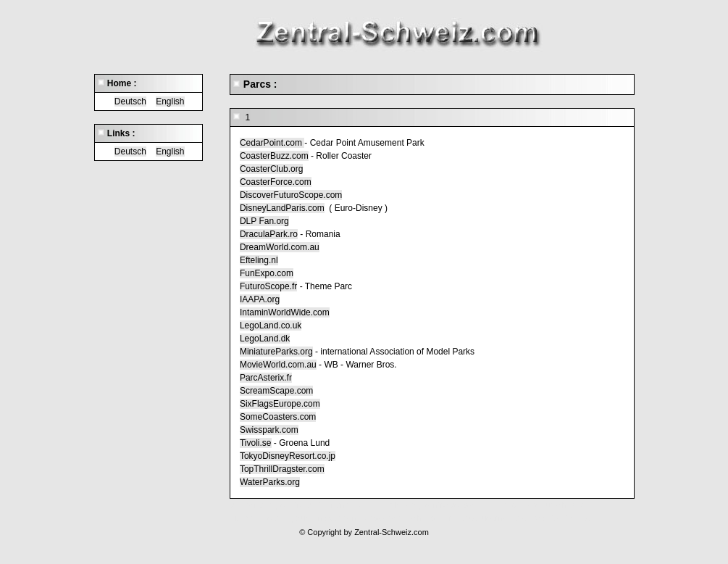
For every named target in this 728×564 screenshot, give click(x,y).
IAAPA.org (260, 299)
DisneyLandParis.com (282, 208)
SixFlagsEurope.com (280, 404)
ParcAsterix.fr (266, 378)
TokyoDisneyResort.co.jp (288, 456)
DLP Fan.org (264, 221)
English (170, 101)
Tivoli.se (256, 443)
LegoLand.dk (265, 339)
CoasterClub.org (271, 169)
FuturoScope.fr (268, 286)
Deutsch (130, 101)
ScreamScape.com (276, 391)
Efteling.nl (259, 260)
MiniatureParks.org (276, 352)
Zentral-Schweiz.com (392, 532)
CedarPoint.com (272, 143)
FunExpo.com (267, 273)
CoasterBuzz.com (274, 156)
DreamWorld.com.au (280, 247)
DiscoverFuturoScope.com (291, 195)
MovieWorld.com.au (278, 365)
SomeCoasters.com (278, 417)
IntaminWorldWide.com (285, 312)
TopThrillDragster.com (282, 469)
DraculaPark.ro (269, 234)
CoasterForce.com (276, 182)
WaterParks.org (270, 482)
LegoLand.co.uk (271, 325)
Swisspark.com (269, 430)
